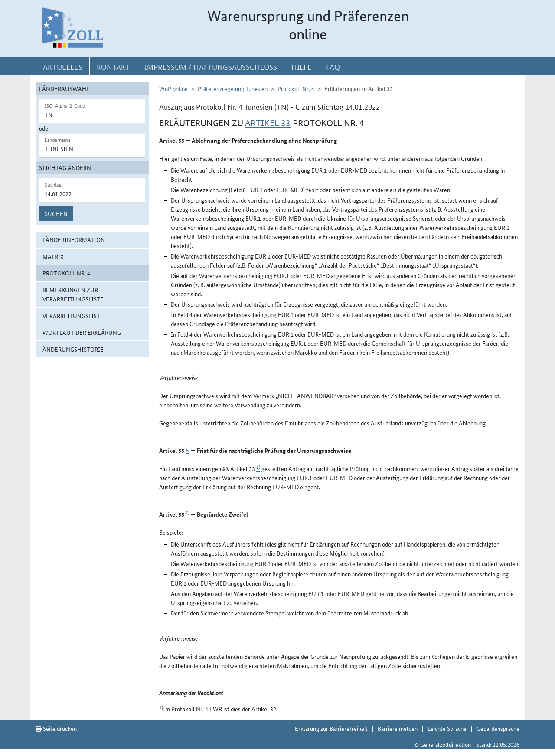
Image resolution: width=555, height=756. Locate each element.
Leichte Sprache (447, 728)
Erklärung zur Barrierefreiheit (331, 728)
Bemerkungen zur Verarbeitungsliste (73, 294)
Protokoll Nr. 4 (66, 273)
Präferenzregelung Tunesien (233, 88)
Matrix (53, 256)
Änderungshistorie (73, 349)
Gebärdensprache (498, 728)
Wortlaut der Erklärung (82, 332)
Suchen (56, 213)
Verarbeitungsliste (73, 316)
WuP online (173, 88)
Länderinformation (74, 239)
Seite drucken (56, 728)
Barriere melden (398, 728)
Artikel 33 (268, 123)
